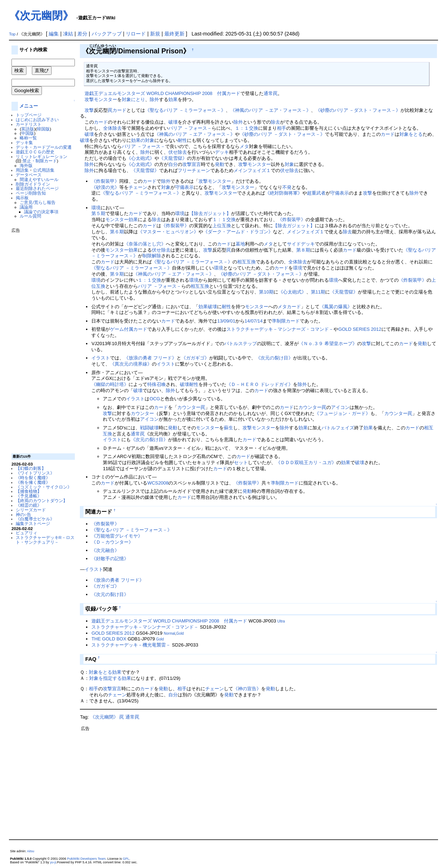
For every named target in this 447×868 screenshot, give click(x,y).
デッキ (222, 152)
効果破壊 (208, 307)
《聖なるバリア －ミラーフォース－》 (185, 110)
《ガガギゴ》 (195, 358)
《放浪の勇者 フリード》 (150, 358)
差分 (82, 34)
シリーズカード (31, 510)
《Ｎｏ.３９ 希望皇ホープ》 (328, 344)
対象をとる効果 (105, 672)
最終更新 (174, 34)
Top (12, 34)
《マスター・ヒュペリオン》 (168, 232)
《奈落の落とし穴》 (145, 244)
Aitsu (30, 851)
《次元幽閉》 (41, 16)
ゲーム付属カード (129, 329)
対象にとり (133, 99)
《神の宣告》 (247, 689)
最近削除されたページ (37, 188)
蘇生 (229, 428)
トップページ (29, 115)
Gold (180, 633)
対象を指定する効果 (110, 678)
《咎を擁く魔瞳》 (33, 482)
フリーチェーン (194, 170)
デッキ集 (24, 142)
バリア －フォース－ (190, 128)
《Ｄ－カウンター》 (112, 542)
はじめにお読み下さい (37, 120)
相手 (282, 128)
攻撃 (89, 110)
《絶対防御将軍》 (284, 193)
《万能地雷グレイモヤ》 (117, 536)
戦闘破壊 (149, 428)
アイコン (340, 407)
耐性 (182, 140)
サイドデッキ (301, 244)
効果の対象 (143, 140)
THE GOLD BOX (109, 639)
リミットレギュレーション (42, 156)
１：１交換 (247, 128)
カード (101, 122)
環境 (96, 208)
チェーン (138, 187)
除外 (154, 99)
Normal (169, 633)
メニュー (29, 106)
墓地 (240, 244)
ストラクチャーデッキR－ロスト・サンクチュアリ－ (45, 540)
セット (241, 462)
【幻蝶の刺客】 (31, 468)
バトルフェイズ (338, 428)
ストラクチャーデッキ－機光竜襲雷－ (131, 645)
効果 (173, 99)
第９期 (117, 274)
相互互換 (246, 262)
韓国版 (43, 129)
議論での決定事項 (41, 212)
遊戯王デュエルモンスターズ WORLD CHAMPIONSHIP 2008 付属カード (162, 93)
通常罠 (271, 93)
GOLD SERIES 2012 (360, 329)
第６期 (117, 232)
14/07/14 (254, 321)
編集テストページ (33, 523)
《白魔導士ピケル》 (35, 519)
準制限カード (286, 321)
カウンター (142, 413)
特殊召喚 (157, 384)
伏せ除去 (178, 152)
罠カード (117, 110)
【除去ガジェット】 (210, 213)
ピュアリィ (27, 533)
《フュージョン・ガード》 (342, 413)
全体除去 (112, 128)
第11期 (318, 292)
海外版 (26, 165)
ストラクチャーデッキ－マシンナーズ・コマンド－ (280, 329)
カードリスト (29, 124)
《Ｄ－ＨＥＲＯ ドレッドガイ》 (260, 384)
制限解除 (152, 256)
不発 (287, 187)
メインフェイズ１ (252, 170)
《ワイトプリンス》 (35, 473)
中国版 (28, 133)
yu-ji (53, 862)
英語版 (28, 129)
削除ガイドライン (33, 184)
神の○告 (23, 514)
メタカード (289, 307)
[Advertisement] (40, 340)
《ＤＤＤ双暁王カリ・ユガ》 (306, 462)
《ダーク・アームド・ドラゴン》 (238, 232)
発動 (220, 164)
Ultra (281, 621)
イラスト (101, 358)
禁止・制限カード (40, 161)
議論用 (26, 207)
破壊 (173, 122)
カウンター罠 (191, 407)
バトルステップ (241, 344)
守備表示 (184, 187)
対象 (289, 164)
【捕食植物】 (29, 491)
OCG (155, 399)
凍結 (68, 34)
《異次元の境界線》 (131, 364)
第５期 (98, 213)
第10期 (266, 292)
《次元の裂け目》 (274, 358)
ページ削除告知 (31, 193)
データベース (29, 175)
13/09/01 (226, 321)
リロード (136, 34)
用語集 (22, 170)
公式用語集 (44, 170)
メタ (244, 146)
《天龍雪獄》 (173, 158)
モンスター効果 (122, 220)
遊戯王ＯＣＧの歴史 (35, 152)
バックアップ (107, 34)
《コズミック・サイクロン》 (44, 487)
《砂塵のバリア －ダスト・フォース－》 (358, 110)
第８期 (303, 250)
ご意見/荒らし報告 (37, 202)
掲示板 (22, 198)
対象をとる (411, 134)
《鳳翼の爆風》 (336, 307)
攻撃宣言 (192, 164)
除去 (275, 122)
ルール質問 (30, 216)
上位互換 (222, 226)
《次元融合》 (105, 550)
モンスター (257, 307)
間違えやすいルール (39, 179)
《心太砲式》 (140, 158)
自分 (173, 164)
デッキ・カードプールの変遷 (44, 147)
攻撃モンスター (101, 99)
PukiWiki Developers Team (86, 859)
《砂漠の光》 (105, 187)
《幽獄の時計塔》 (110, 384)
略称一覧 (28, 138)
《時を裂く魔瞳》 (33, 478)
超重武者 (316, 193)
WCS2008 (158, 483)
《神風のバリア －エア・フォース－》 (271, 110)
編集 (54, 34)
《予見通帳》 (29, 496)
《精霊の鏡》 (29, 505)
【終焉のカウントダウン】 (42, 500)
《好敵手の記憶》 (110, 559)
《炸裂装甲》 (105, 181)
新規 (155, 34)
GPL (126, 859)
